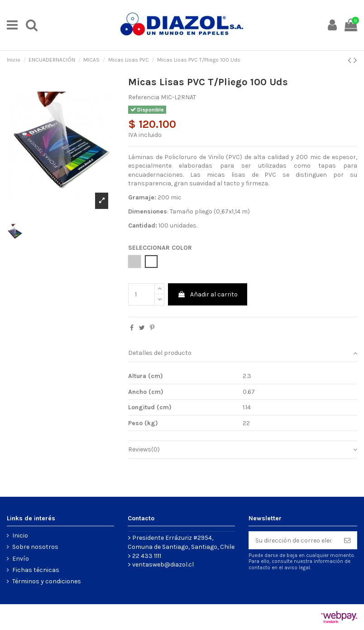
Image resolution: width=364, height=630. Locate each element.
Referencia (144, 97)
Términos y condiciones (47, 581)
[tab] (243, 353)
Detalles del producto (243, 353)
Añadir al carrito (208, 294)
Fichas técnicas (36, 570)
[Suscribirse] (347, 540)
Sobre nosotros (35, 547)
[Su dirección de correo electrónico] (293, 540)
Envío (21, 559)
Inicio (20, 535)
